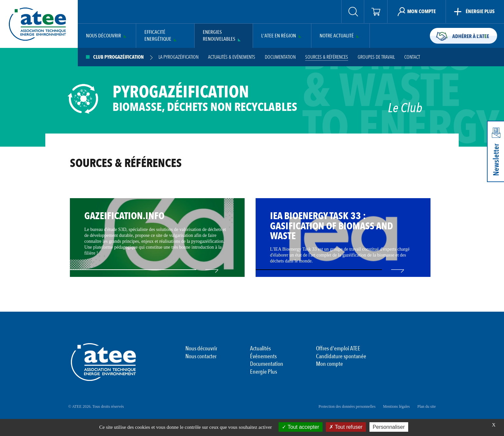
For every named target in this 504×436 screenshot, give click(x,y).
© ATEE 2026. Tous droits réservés (96, 406)
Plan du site (427, 406)
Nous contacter (201, 357)
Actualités (260, 349)
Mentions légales (396, 406)
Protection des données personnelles (347, 406)
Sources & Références (327, 57)
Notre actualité (337, 36)
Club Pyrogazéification (118, 57)
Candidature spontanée (341, 357)
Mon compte (329, 364)
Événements (263, 357)
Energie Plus (263, 372)
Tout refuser (346, 427)
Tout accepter (300, 427)
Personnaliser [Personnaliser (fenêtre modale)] (389, 427)
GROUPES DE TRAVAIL (376, 57)
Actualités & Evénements (232, 57)
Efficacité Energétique (158, 36)
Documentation (280, 57)
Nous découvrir (104, 36)
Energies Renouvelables (219, 36)
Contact (412, 57)
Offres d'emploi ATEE (338, 349)
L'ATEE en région (279, 36)
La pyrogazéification (178, 57)
